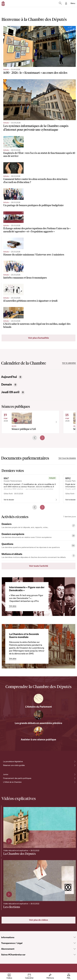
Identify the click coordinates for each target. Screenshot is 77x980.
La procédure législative (13, 762)
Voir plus (13, 606)
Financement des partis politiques (17, 778)
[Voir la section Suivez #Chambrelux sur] (75, 955)
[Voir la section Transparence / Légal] (75, 943)
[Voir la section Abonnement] (75, 949)
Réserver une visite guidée (14, 765)
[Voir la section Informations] (75, 937)
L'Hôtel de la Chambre (12, 782)
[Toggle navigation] (73, 3)
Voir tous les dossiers (67, 458)
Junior (6, 774)
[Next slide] (42, 438)
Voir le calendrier (69, 363)
